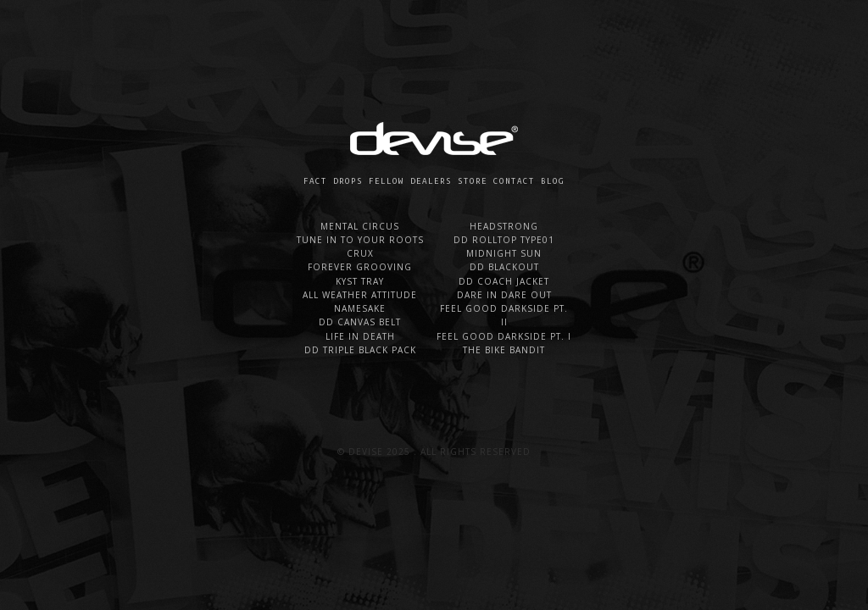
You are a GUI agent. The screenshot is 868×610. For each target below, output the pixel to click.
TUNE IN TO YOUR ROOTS (360, 240)
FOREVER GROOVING (360, 267)
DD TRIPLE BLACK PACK (360, 350)
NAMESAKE (360, 308)
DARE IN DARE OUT (504, 295)
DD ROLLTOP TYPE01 (504, 240)
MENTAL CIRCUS (360, 226)
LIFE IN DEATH (360, 336)
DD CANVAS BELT (360, 322)
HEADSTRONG (504, 226)
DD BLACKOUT (504, 267)
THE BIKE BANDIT (504, 350)
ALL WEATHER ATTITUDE (360, 295)
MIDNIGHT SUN (504, 253)
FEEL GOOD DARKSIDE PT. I (504, 336)
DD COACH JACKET (504, 281)
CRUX (360, 253)
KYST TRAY (360, 281)
